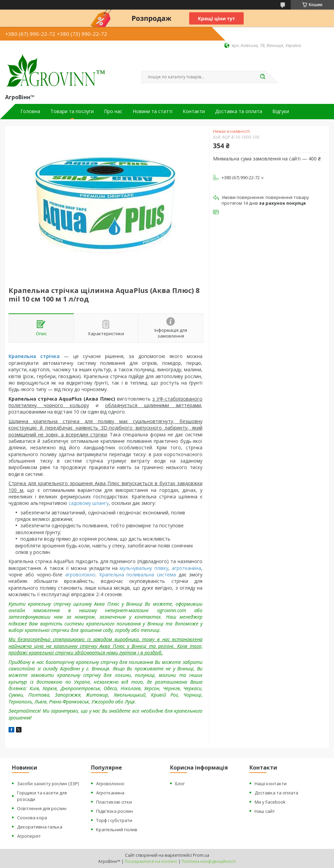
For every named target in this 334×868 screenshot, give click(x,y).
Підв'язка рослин (115, 811)
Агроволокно (110, 784)
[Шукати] (262, 77)
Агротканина (110, 793)
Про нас (113, 111)
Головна (30, 111)
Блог (180, 784)
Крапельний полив (117, 830)
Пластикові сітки (114, 802)
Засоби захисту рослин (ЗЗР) (48, 784)
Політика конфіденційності (209, 861)
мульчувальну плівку (144, 568)
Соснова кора (32, 818)
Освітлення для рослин (42, 808)
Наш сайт (265, 811)
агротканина (186, 568)
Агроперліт (29, 836)
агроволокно (80, 575)
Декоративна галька (40, 827)
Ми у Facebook (270, 802)
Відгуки (281, 111)
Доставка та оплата (239, 111)
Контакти (194, 111)
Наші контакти (271, 784)
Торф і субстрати (114, 820)
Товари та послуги (72, 111)
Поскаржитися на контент (151, 861)
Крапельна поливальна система (138, 575)
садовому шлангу (89, 503)
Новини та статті (153, 111)
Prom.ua (201, 855)
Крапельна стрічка (34, 356)
